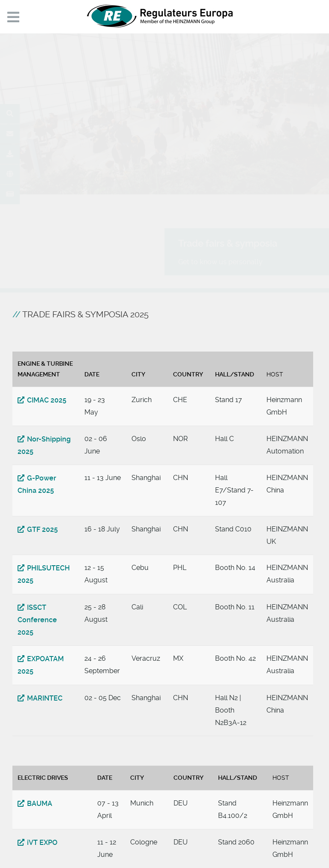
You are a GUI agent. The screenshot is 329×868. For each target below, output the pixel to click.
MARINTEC (45, 698)
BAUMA (40, 804)
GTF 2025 (42, 529)
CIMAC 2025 (47, 400)
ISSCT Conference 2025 (37, 620)
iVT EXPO (42, 843)
